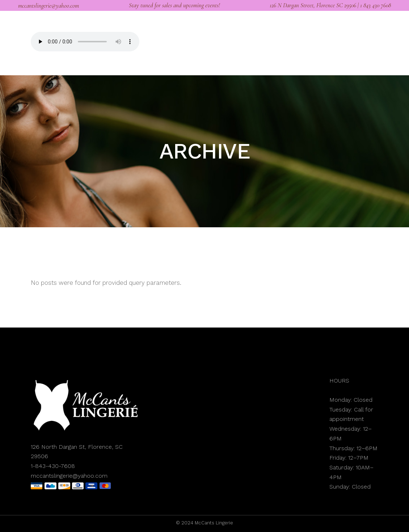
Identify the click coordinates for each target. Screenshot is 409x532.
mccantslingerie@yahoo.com (49, 6)
